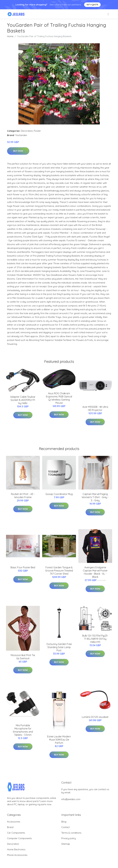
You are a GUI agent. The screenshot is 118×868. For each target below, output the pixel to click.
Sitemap (66, 844)
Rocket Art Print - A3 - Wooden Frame (23, 496)
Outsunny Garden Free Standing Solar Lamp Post (59, 647)
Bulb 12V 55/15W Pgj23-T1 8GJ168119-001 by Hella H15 (95, 639)
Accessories (14, 822)
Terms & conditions (71, 833)
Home (10, 36)
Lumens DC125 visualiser (95, 717)
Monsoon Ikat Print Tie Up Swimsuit (23, 657)
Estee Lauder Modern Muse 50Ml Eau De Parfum (59, 740)
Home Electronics (16, 849)
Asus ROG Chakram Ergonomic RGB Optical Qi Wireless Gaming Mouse (59, 398)
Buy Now (18, 151)
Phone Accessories (17, 855)
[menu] (108, 14)
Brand (10, 827)
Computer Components (19, 838)
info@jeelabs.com (71, 799)
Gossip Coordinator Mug (59, 494)
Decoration (27, 131)
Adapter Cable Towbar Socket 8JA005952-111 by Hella (23, 400)
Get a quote (92, 5)
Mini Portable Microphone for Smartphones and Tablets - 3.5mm (23, 730)
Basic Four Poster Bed (23, 567)
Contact (65, 827)
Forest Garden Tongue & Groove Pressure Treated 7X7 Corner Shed (59, 571)
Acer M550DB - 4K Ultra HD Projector (95, 408)
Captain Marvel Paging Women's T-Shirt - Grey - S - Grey (95, 497)
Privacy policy (69, 838)
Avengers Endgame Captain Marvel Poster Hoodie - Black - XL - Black (95, 572)
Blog (64, 822)
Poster (37, 131)
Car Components (16, 833)
